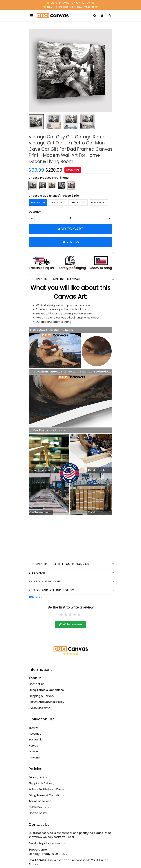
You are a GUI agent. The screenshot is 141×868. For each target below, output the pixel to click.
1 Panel (64, 178)
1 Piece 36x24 (78, 202)
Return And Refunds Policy (46, 698)
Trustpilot (35, 597)
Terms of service (40, 797)
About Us (35, 674)
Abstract (35, 730)
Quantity (35, 212)
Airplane (34, 754)
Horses (33, 742)
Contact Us (37, 680)
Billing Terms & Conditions (46, 686)
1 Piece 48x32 (98, 202)
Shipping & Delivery (41, 692)
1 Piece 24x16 (70, 196)
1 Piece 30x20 (58, 202)
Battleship (36, 736)
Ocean (33, 748)
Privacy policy (38, 773)
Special (34, 724)
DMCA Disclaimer (40, 704)
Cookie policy (38, 809)
